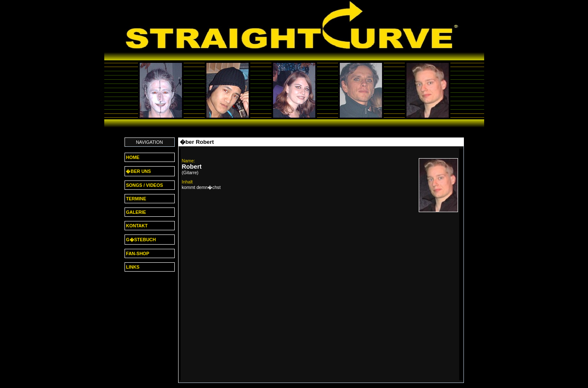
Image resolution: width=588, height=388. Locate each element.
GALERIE (135, 212)
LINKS (132, 267)
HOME (132, 157)
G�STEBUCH (141, 240)
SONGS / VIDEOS (144, 185)
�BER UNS (138, 171)
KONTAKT (136, 226)
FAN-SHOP (137, 253)
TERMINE (136, 199)
